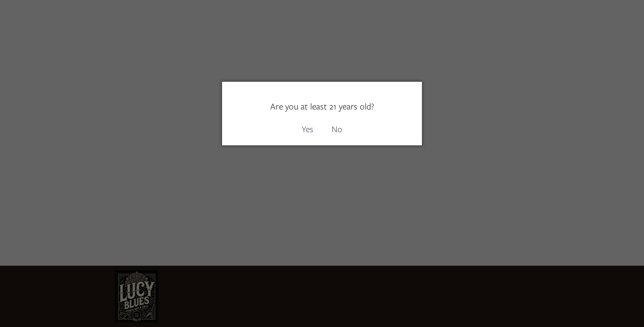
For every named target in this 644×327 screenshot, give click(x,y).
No (337, 129)
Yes (307, 129)
